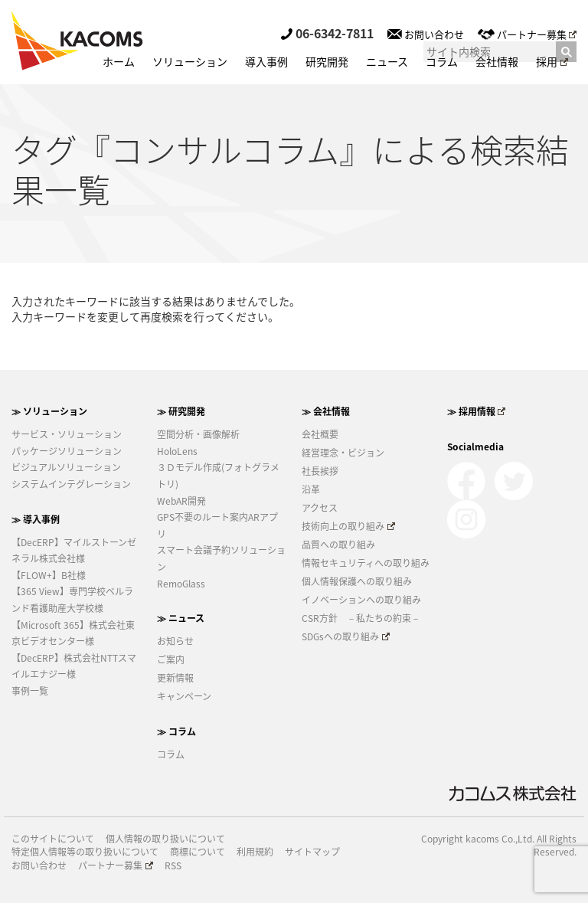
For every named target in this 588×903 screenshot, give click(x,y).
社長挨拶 (320, 471)
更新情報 (175, 678)
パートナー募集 (527, 34)
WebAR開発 (181, 501)
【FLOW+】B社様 (49, 575)
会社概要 (320, 434)
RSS (173, 866)
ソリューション (190, 61)
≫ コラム (176, 731)
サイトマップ (312, 852)
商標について (198, 852)
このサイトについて (53, 839)
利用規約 (255, 852)
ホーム (119, 61)
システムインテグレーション (71, 484)
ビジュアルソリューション (66, 467)
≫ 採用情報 (477, 411)
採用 (552, 61)
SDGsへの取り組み (346, 636)
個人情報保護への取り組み (357, 581)
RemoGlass (181, 584)
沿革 (311, 489)
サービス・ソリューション (67, 434)
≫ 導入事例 (36, 519)
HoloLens (177, 451)
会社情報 (497, 61)
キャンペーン (184, 696)
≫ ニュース (181, 618)
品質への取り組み (338, 545)
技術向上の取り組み (348, 526)
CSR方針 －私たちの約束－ (361, 618)
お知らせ (175, 641)
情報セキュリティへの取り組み (366, 563)
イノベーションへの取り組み (361, 600)
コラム (442, 61)
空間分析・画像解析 (198, 434)
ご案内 (171, 659)
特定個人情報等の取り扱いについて (85, 852)
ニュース (387, 61)
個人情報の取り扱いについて (165, 839)
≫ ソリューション (49, 411)
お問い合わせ (426, 34)
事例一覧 (30, 691)
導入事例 (266, 61)
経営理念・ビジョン (343, 453)
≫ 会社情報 (326, 411)
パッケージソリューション (67, 451)
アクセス (320, 508)
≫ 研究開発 (181, 411)
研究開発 (327, 61)
